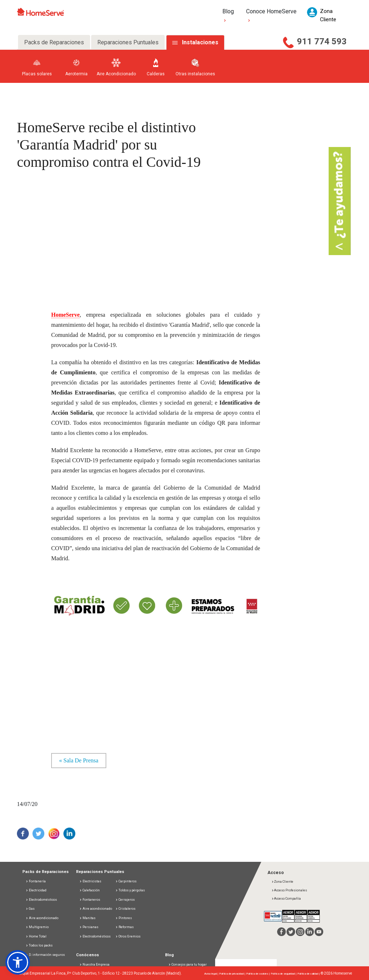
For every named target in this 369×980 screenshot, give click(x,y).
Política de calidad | (309, 974)
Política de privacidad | (233, 974)
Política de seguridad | (284, 974)
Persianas (89, 927)
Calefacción (90, 890)
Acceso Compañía (286, 899)
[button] (18, 962)
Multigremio (37, 927)
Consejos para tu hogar (188, 965)
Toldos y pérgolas (130, 890)
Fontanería (36, 881)
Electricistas (90, 881)
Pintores (124, 918)
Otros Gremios (128, 936)
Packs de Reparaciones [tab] (54, 42)
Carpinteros (126, 881)
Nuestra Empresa (96, 965)
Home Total (36, 936)
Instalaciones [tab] (200, 42)
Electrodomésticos (41, 900)
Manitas (87, 918)
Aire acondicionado (42, 918)
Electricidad (36, 890)
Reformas (125, 927)
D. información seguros (45, 955)
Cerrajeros (125, 900)
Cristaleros (125, 909)
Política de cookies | (258, 974)
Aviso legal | (212, 974)
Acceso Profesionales (289, 890)
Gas (30, 909)
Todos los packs (39, 945)
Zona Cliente (282, 882)
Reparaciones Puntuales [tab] (128, 42)
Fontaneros (90, 900)
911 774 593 (322, 41)
